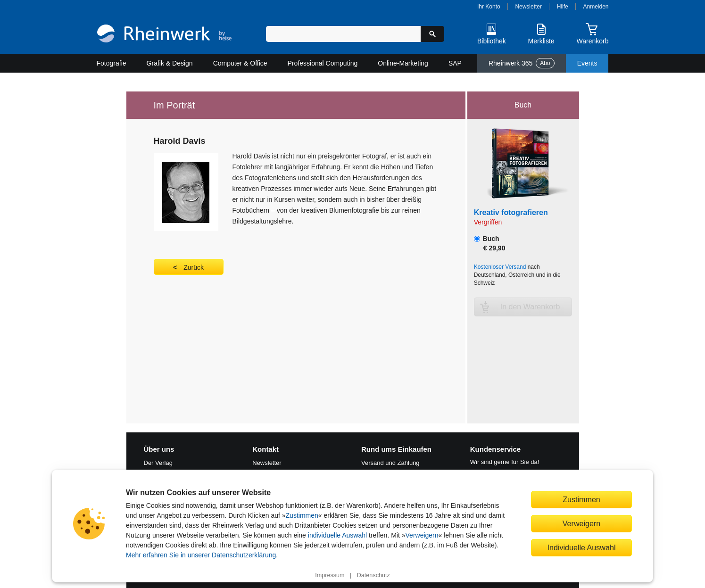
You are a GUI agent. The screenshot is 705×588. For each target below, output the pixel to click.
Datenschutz (373, 575)
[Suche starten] (432, 34)
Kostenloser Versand (500, 267)
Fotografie (112, 63)
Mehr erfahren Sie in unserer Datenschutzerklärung (201, 555)
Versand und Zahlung (390, 463)
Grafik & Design (170, 63)
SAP (455, 63)
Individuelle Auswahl (582, 547)
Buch (490, 243)
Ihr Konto (489, 7)
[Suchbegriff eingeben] (344, 34)
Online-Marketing (403, 63)
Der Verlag (158, 463)
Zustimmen (302, 515)
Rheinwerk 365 (522, 63)
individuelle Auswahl (337, 535)
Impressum (330, 575)
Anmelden (596, 7)
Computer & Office (240, 63)
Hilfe (563, 7)
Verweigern (422, 535)
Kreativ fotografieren (511, 212)
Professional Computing (323, 63)
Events (587, 63)
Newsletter (528, 7)
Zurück (194, 267)
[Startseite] (164, 35)
